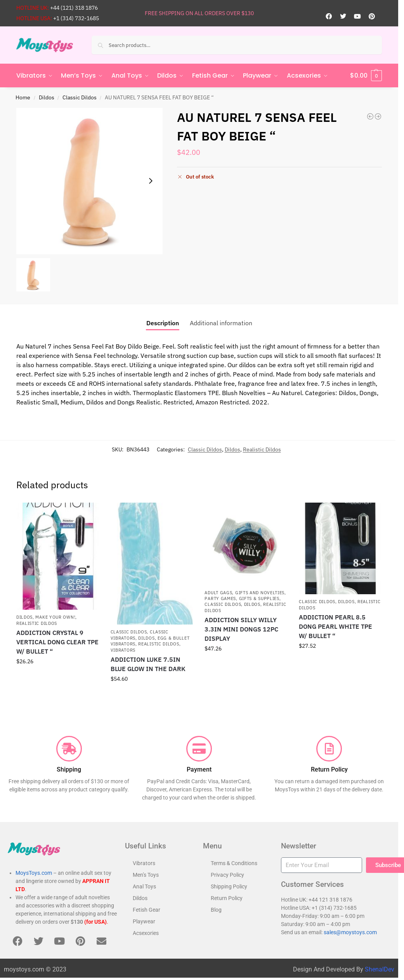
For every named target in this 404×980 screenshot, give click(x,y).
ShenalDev (380, 969)
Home (23, 97)
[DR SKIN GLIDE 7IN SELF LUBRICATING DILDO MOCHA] (370, 116)
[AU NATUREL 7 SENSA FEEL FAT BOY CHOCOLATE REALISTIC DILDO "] (378, 116)
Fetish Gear (147, 910)
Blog (216, 910)
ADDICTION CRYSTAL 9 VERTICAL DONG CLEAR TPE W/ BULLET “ (57, 642)
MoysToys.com (34, 873)
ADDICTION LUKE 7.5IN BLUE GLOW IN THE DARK (148, 664)
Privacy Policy (227, 875)
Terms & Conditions (234, 863)
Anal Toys (144, 886)
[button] (366, 76)
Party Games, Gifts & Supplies (242, 598)
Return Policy (227, 898)
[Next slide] (151, 181)
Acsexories (146, 933)
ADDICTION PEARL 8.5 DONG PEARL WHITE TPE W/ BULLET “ (336, 626)
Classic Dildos (80, 97)
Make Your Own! (55, 617)
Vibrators (123, 650)
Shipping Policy (229, 886)
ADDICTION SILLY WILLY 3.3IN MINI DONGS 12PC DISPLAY (241, 629)
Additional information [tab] (221, 323)
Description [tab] (163, 323)
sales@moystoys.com (350, 932)
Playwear (144, 921)
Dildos (47, 97)
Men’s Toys (146, 875)
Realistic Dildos (262, 449)
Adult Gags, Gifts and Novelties (244, 593)
